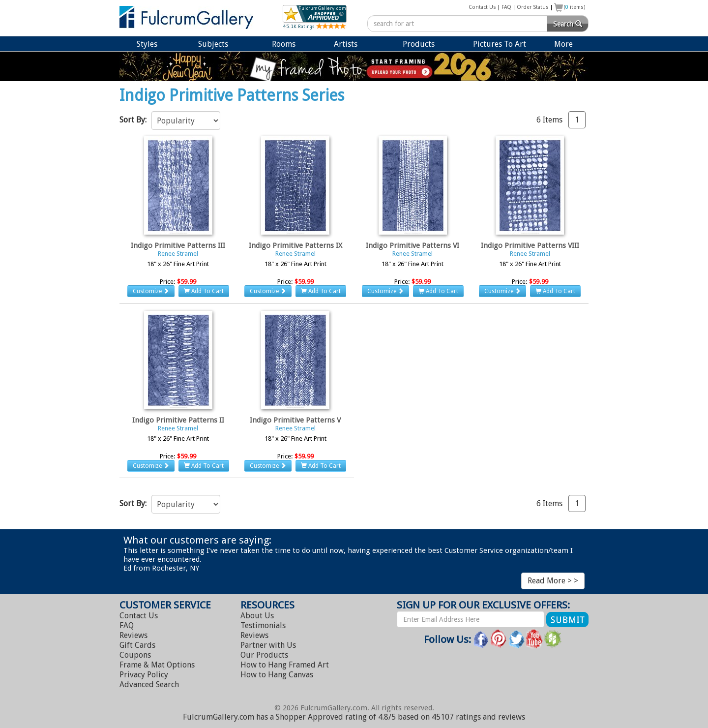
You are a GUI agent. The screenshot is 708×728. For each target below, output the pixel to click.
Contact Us (482, 7)
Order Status (533, 7)
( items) (575, 7)
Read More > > (553, 581)
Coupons (135, 655)
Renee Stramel (178, 254)
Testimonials (263, 625)
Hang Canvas (277, 675)
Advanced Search (149, 684)
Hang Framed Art (285, 665)
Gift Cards (137, 645)
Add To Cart (204, 291)
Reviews (133, 635)
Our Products (264, 655)
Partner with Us (268, 645)
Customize (151, 291)
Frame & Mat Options (157, 665)
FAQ (506, 7)
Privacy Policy (144, 675)
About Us (257, 616)
